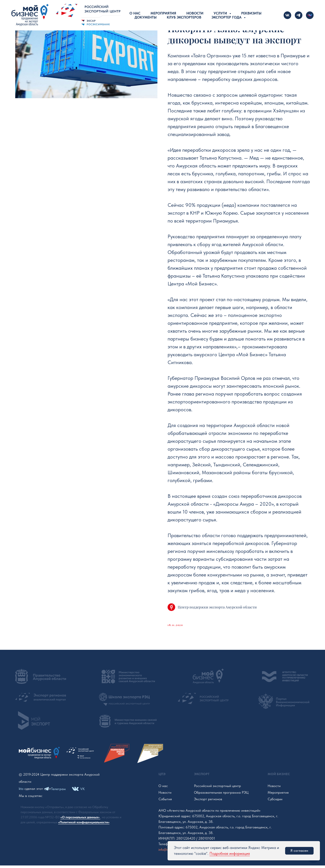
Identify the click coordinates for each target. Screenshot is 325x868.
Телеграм (58, 791)
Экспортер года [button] (227, 17)
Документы (146, 17)
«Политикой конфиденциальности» (84, 825)
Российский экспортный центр (217, 788)
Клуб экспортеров (184, 17)
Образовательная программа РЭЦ (221, 795)
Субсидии (275, 802)
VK (83, 791)
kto (21, 791)
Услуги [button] (221, 13)
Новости (195, 13)
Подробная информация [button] (230, 854)
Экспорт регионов (208, 802)
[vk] (287, 15)
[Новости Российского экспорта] (310, 15)
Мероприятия (163, 13)
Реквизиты (251, 13)
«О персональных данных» (80, 820)
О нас (135, 13)
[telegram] (299, 15)
